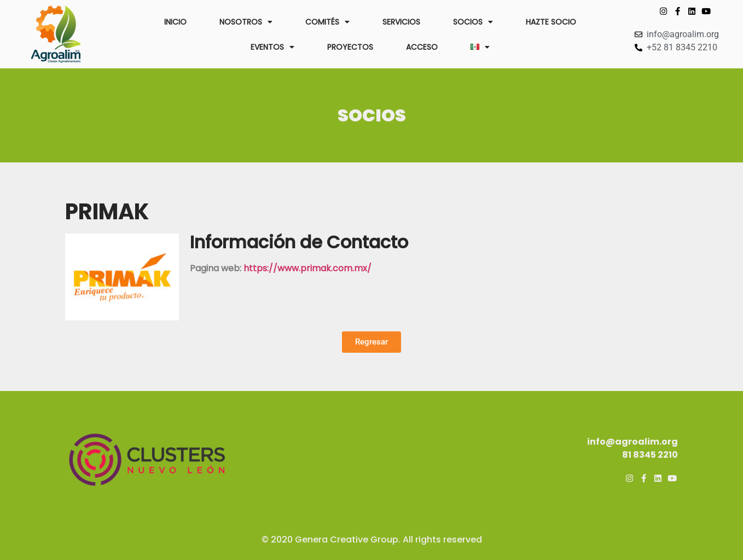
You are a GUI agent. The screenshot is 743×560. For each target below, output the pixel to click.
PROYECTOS (350, 47)
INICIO (175, 22)
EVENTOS (272, 47)
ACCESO (422, 47)
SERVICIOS (401, 22)
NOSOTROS (246, 22)
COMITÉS (327, 22)
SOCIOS (473, 22)
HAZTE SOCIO (551, 22)
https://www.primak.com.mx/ (307, 268)
